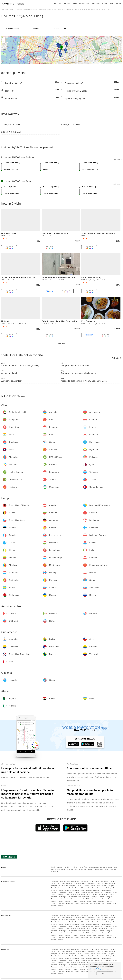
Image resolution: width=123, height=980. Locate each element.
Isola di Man (81, 895)
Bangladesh (84, 881)
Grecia (53, 895)
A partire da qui (12, 28)
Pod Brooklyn (88, 321)
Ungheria (60, 895)
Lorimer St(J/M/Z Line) (22, 16)
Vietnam (84, 888)
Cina (91, 881)
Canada (110, 899)
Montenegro (62, 897)
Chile (95, 901)
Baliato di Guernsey (111, 892)
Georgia (97, 881)
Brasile (77, 903)
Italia (88, 895)
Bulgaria (89, 890)
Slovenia (73, 899)
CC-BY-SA (118, 63)
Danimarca (63, 892)
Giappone (69, 884)
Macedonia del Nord (74, 897)
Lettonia (112, 895)
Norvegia (94, 897)
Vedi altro (117, 160)
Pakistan (87, 886)
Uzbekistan (92, 888)
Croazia (67, 895)
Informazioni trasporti (62, 4)
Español (84, 869)
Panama (61, 901)
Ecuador (54, 903)
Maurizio (54, 906)
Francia (91, 892)
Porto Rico (109, 901)
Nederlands (55, 872)
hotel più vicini (60, 28)
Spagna (77, 892)
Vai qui (36, 28)
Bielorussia (90, 899)
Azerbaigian (75, 881)
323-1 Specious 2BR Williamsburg (98, 233)
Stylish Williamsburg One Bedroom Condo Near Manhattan (30, 277)
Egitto (115, 903)
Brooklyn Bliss (9, 233)
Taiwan (77, 888)
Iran (63, 884)
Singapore (111, 886)
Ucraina (98, 899)
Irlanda (73, 895)
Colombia (101, 901)
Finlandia (84, 892)
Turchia (71, 888)
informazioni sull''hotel (81, 4)
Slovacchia (81, 899)
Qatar (93, 886)
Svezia (66, 899)
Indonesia (113, 881)
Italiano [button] (119, 4)
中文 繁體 (66, 867)
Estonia (70, 892)
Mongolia (54, 886)
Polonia (101, 897)
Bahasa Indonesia (106, 867)
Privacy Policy (95, 969)
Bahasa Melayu (94, 867)
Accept (105, 973)
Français (70, 869)
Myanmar (112, 884)
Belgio (82, 890)
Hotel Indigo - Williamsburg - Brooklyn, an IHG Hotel (68, 277)
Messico (54, 901)
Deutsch (77, 869)
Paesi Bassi (86, 897)
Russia (104, 899)
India (59, 884)
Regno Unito (99, 892)
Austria (61, 890)
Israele (53, 884)
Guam (104, 903)
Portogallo (109, 897)
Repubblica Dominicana (66, 903)
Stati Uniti (68, 901)
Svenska (113, 869)
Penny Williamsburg (91, 277)
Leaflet (93, 63)
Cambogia (77, 884)
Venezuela (85, 903)
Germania (54, 892)
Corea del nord (102, 888)
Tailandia (54, 888)
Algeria (109, 903)
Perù (91, 903)
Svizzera (96, 890)
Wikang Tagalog (60, 869)
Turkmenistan (63, 888)
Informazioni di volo (100, 4)
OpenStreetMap (102, 63)
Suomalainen (99, 869)
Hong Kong (105, 881)
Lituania (94, 895)
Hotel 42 (5, 321)
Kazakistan (91, 884)
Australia (97, 903)
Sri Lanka (105, 884)
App (111, 4)
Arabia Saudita (101, 886)
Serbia (61, 899)
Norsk (107, 869)
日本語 (53, 867)
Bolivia (89, 901)
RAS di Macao (63, 886)
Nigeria (61, 906)
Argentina (82, 901)
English (59, 867)
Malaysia (72, 886)
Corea (84, 884)
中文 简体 (74, 867)
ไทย (86, 867)
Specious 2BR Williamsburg (56, 233)
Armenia (67, 881)
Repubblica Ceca (106, 890)
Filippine (80, 886)
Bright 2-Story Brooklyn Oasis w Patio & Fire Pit (66, 321)
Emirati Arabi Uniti (57, 881)
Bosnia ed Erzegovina (72, 890)
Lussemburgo (103, 895)
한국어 (81, 867)
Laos (98, 884)
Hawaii (75, 901)
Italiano (91, 869)
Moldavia (54, 897)
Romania (54, 899)
